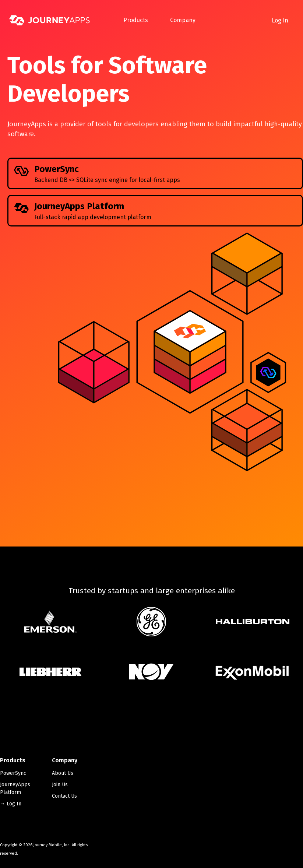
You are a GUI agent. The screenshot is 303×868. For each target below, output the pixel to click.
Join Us (60, 785)
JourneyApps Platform (15, 788)
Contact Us (64, 796)
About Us (63, 773)
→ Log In (11, 804)
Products (136, 20)
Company (183, 20)
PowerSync (13, 773)
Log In (280, 20)
